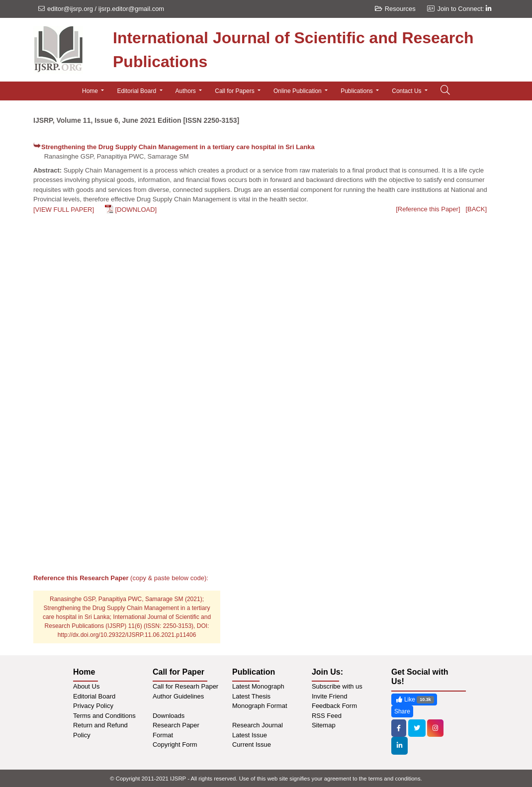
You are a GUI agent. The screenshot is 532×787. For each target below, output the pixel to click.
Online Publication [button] (298, 91)
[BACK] (476, 209)
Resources (395, 9)
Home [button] (91, 91)
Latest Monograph (258, 686)
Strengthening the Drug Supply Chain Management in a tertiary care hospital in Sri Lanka (178, 147)
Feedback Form (334, 706)
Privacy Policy (93, 706)
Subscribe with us (337, 686)
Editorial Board (94, 696)
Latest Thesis (251, 696)
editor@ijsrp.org (70, 9)
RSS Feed (327, 716)
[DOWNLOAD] (136, 210)
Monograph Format (260, 706)
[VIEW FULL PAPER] (64, 210)
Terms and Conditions (104, 716)
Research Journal (258, 725)
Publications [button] (357, 91)
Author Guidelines (178, 696)
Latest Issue (250, 735)
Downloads (169, 716)
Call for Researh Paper (185, 686)
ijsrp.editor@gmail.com (131, 9)
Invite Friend (330, 696)
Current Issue (252, 744)
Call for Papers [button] (235, 91)
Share (402, 711)
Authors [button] (187, 91)
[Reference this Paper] (428, 209)
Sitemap (324, 725)
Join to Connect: (464, 9)
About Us (86, 686)
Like (414, 700)
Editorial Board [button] (137, 91)
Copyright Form (175, 744)
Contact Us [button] (407, 91)
